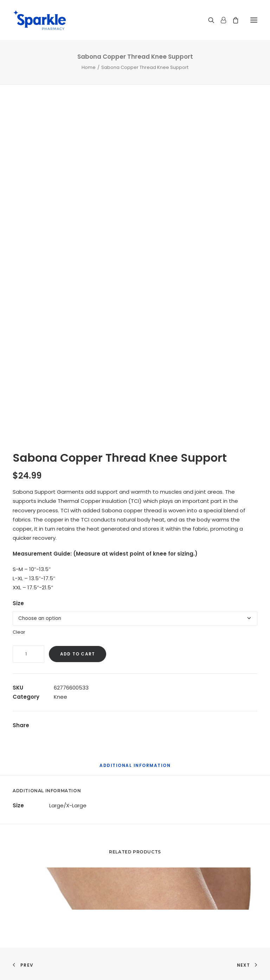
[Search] (208, 20)
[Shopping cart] (232, 20)
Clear (19, 632)
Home (89, 67)
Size (18, 603)
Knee (60, 697)
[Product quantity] (28, 654)
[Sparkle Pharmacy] (40, 20)
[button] (254, 20)
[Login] (220, 20)
